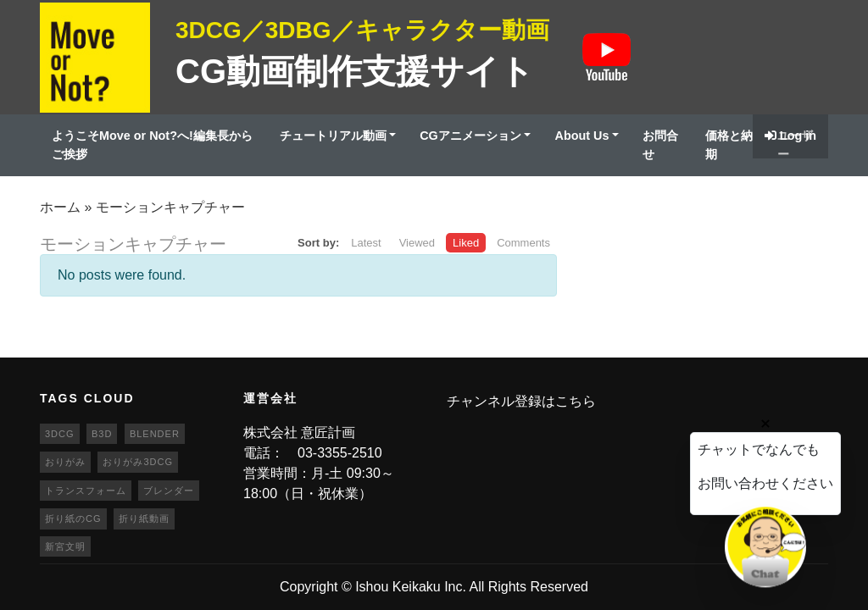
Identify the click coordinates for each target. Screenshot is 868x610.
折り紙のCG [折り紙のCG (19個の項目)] (73, 518)
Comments (523, 243)
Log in (790, 136)
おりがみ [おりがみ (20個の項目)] (65, 462)
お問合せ (660, 145)
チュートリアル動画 (333, 136)
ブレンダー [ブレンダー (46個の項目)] (169, 491)
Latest (366, 243)
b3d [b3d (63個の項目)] (102, 434)
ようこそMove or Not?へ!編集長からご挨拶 (152, 145)
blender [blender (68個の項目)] (155, 434)
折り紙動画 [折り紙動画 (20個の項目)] (144, 518)
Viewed (417, 243)
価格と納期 (729, 145)
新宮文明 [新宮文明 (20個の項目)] (65, 546)
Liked (466, 243)
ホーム (60, 207)
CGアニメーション (470, 136)
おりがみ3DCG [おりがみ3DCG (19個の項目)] (138, 462)
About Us (581, 136)
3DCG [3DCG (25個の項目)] (60, 434)
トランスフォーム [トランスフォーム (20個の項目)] (86, 491)
